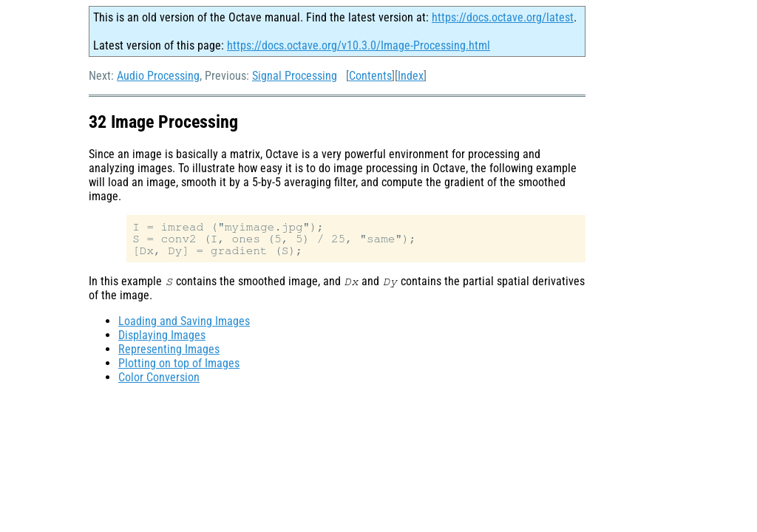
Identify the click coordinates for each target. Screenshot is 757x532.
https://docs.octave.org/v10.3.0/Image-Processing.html (359, 45)
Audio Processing (158, 76)
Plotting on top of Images (179, 363)
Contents (370, 76)
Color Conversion (159, 377)
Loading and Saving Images (184, 321)
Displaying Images (162, 335)
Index (411, 76)
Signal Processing (295, 76)
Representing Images (169, 349)
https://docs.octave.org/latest (503, 17)
